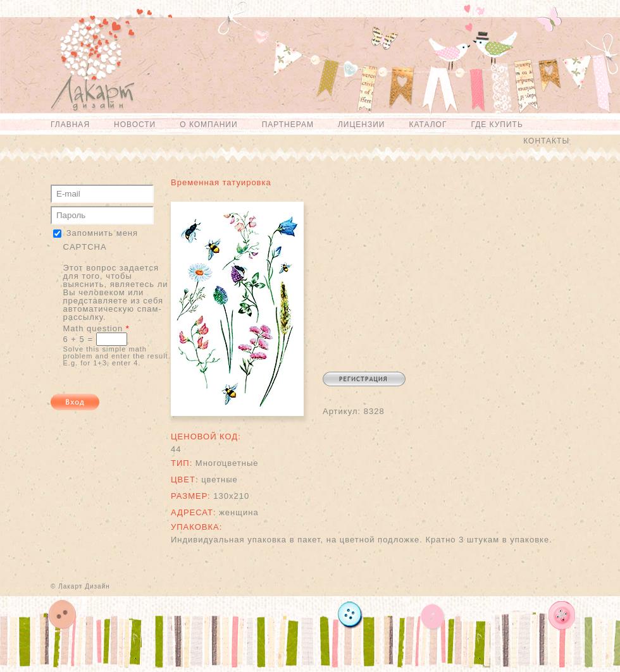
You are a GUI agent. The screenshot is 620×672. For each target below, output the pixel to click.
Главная (70, 125)
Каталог (428, 125)
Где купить (497, 125)
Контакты (546, 141)
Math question (96, 328)
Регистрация (364, 379)
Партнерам (288, 125)
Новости (135, 125)
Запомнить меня (102, 233)
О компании (208, 125)
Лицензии (362, 125)
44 (176, 449)
